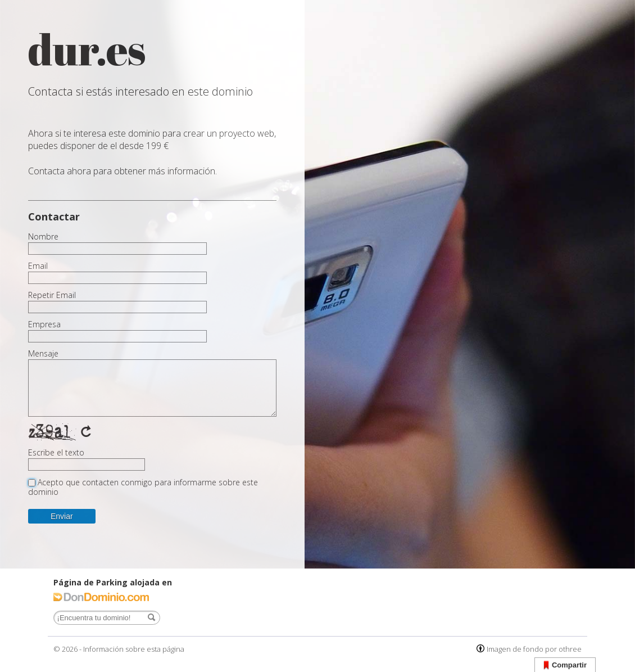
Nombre (43, 237)
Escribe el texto (56, 453)
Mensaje (43, 354)
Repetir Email (52, 295)
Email (38, 266)
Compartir (565, 666)
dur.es (87, 49)
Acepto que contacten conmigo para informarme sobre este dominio (143, 487)
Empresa (44, 324)
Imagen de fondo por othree (534, 649)
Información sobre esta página (134, 649)
